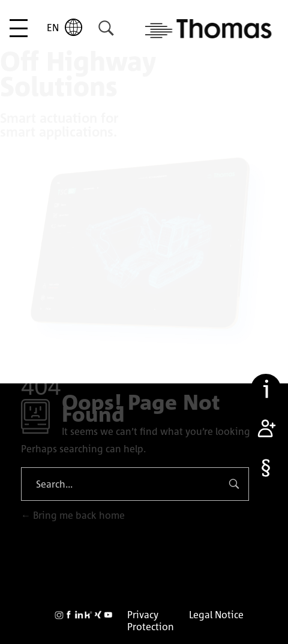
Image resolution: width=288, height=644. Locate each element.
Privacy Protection (151, 621)
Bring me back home (73, 515)
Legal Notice (216, 615)
